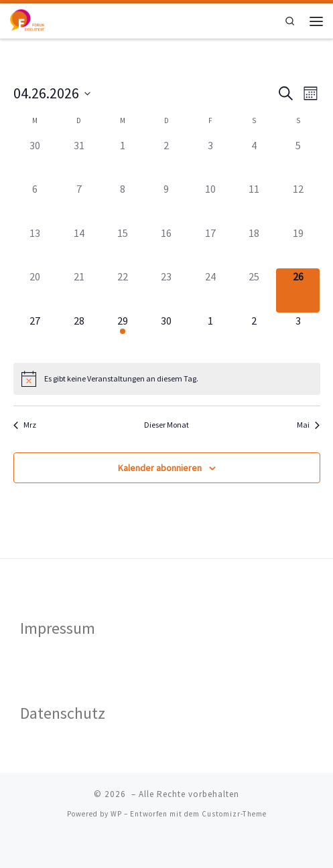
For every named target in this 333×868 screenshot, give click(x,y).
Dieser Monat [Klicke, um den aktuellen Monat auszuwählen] (166, 425)
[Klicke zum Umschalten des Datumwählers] (52, 93)
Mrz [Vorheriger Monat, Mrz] (25, 425)
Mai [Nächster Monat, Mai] (308, 425)
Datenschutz (63, 713)
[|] (30, 19)
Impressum (58, 628)
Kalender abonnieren (160, 468)
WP (116, 814)
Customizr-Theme (234, 814)
